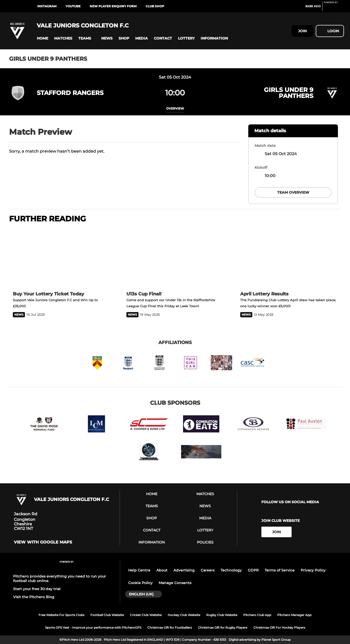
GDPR (253, 570)
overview (175, 108)
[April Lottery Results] (289, 258)
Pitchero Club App (257, 615)
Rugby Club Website (222, 615)
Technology (231, 570)
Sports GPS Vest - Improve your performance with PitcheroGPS (93, 628)
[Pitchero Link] (334, 8)
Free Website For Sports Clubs (61, 615)
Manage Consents (175, 583)
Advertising (184, 570)
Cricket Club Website (146, 615)
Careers (208, 570)
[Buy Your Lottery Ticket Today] (61, 258)
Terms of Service (280, 570)
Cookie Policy (140, 583)
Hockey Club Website (184, 615)
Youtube (73, 6)
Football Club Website (107, 615)
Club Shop (155, 6)
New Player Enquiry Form (113, 6)
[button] (42, 38)
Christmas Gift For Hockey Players (279, 628)
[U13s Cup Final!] (175, 258)
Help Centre (139, 570)
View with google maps (43, 542)
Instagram (47, 6)
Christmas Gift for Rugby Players (223, 628)
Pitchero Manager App (294, 615)
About (162, 570)
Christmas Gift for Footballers (170, 628)
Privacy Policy (313, 570)
